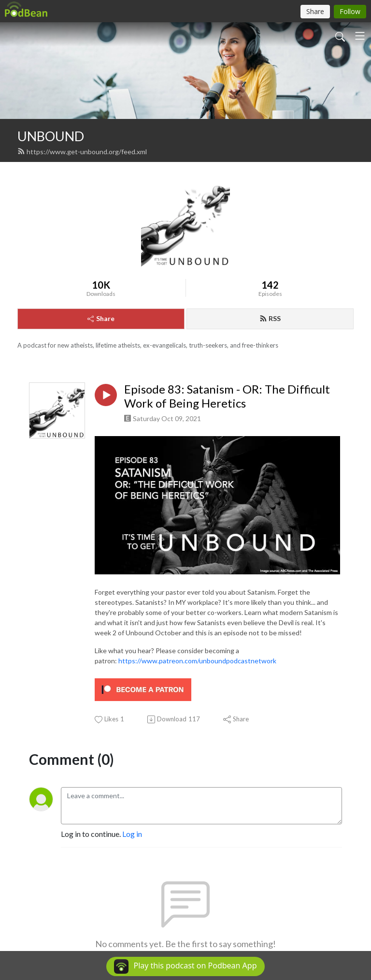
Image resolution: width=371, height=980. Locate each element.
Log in (132, 834)
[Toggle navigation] (360, 36)
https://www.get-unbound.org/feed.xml (82, 152)
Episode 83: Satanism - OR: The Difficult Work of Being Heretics (227, 396)
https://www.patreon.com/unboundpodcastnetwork (197, 661)
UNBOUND (51, 136)
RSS (270, 318)
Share (101, 318)
